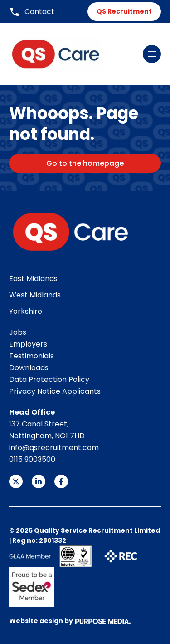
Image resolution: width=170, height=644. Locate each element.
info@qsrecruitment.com (54, 448)
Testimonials (32, 356)
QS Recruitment (124, 11)
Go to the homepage (85, 163)
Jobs (18, 332)
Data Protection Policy (49, 379)
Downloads (29, 368)
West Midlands (35, 295)
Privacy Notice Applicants (55, 391)
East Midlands (33, 279)
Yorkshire (26, 311)
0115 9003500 (32, 459)
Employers (28, 344)
